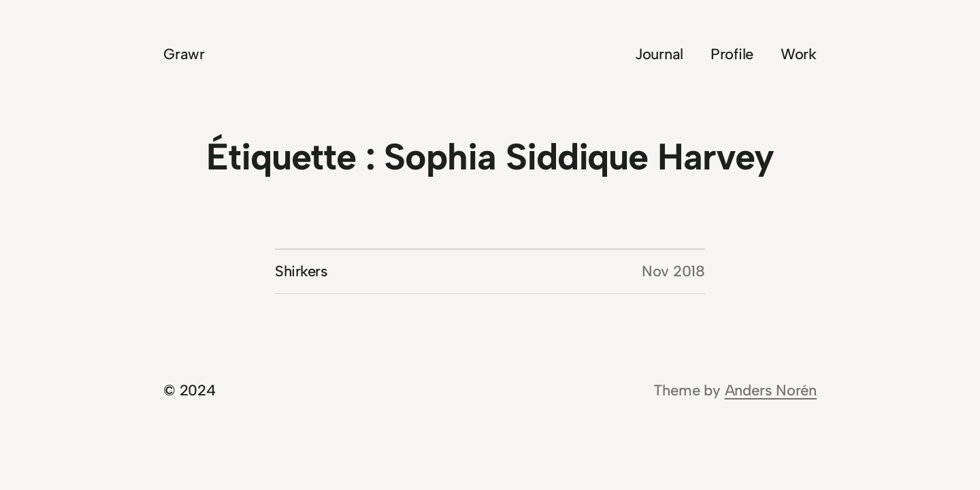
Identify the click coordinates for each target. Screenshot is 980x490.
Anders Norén (771, 390)
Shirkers (301, 271)
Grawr (184, 54)
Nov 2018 (673, 271)
